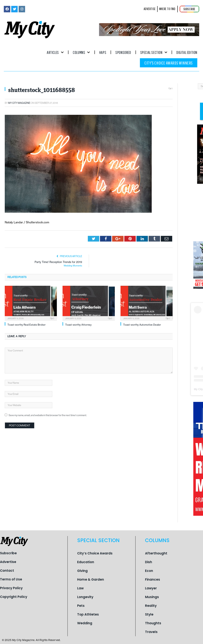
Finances (153, 579)
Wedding (85, 623)
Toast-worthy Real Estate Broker (27, 325)
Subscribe (8, 553)
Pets (81, 606)
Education (86, 562)
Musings (152, 597)
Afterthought (156, 553)
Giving (82, 571)
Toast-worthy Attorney (78, 325)
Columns (81, 52)
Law (80, 588)
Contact (7, 571)
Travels (151, 632)
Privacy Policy (11, 588)
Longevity (85, 597)
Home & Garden (91, 579)
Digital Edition (187, 52)
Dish (149, 562)
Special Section (154, 52)
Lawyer (151, 588)
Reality (151, 606)
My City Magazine (19, 103)
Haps (103, 52)
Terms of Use (11, 579)
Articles (55, 52)
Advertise (8, 562)
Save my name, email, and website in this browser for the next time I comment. (48, 415)
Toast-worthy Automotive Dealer (142, 325)
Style (149, 614)
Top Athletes (88, 614)
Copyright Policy (14, 597)
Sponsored (123, 52)
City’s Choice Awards (95, 553)
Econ (149, 571)
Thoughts (153, 623)
